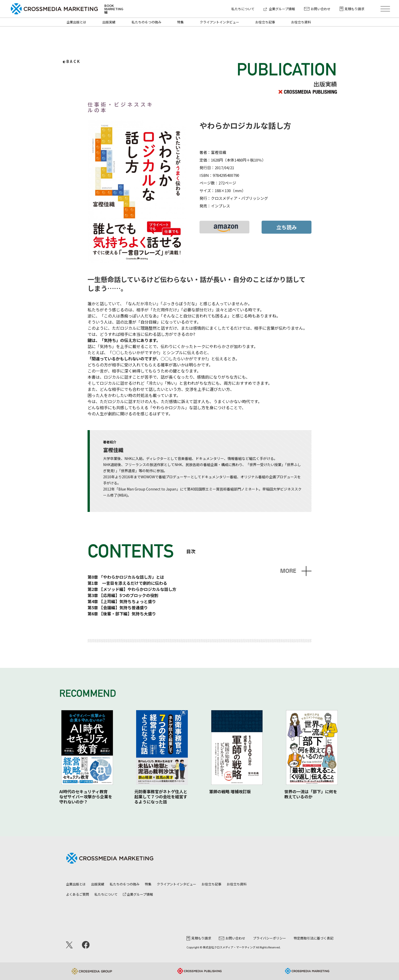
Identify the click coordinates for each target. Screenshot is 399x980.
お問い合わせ (317, 9)
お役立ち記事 (265, 22)
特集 (180, 22)
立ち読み (287, 227)
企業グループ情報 (279, 9)
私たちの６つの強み (146, 22)
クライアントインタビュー (219, 22)
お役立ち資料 (301, 22)
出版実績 (109, 22)
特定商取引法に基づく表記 (313, 938)
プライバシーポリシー (269, 938)
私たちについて (243, 9)
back (74, 61)
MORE (288, 571)
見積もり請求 (352, 9)
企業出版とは (76, 22)
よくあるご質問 (77, 894)
